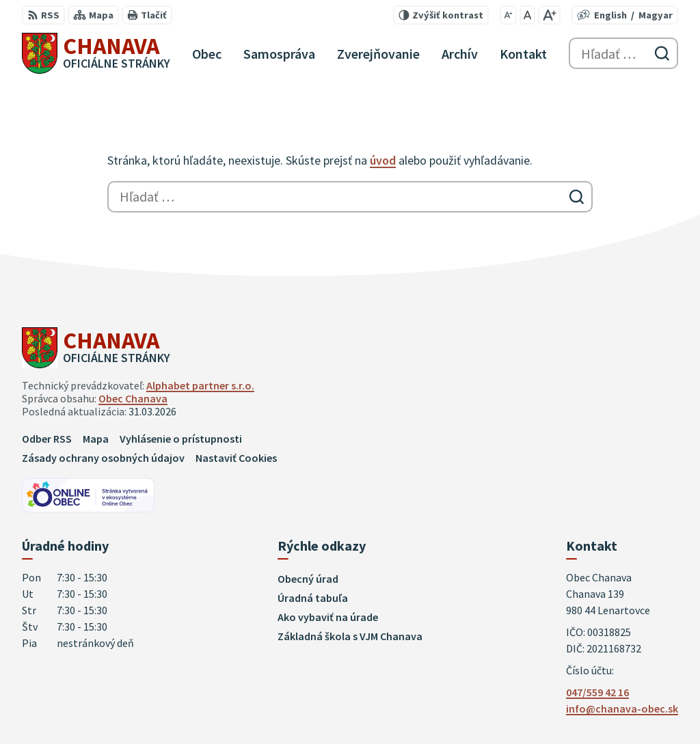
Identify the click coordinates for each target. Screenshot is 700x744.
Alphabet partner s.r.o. (200, 385)
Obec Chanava (133, 398)
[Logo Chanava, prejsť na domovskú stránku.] (96, 53)
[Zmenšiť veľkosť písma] (508, 15)
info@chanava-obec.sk (622, 708)
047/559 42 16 (597, 692)
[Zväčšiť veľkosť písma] (549, 15)
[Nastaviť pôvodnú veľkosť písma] (527, 15)
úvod (383, 160)
